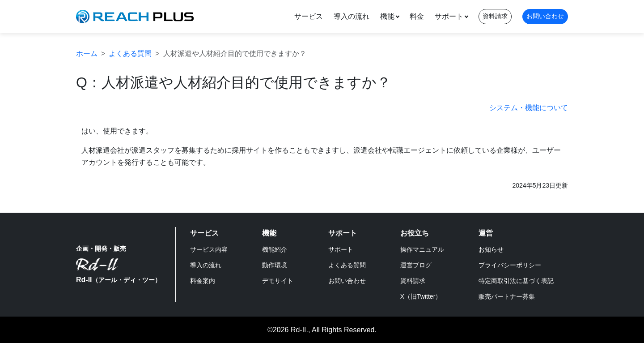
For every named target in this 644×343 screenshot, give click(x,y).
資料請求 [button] (495, 16)
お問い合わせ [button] (545, 16)
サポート (449, 16)
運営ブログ (416, 265)
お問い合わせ (347, 281)
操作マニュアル (422, 249)
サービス (309, 16)
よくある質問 (130, 54)
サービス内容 (209, 249)
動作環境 (275, 265)
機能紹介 (275, 249)
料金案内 (203, 281)
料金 (417, 16)
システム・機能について (529, 108)
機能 (387, 16)
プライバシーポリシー (510, 265)
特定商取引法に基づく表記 (516, 281)
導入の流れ (352, 16)
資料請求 (413, 281)
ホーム (87, 54)
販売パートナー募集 (507, 296)
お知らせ (491, 249)
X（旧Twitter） (421, 296)
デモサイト (278, 281)
